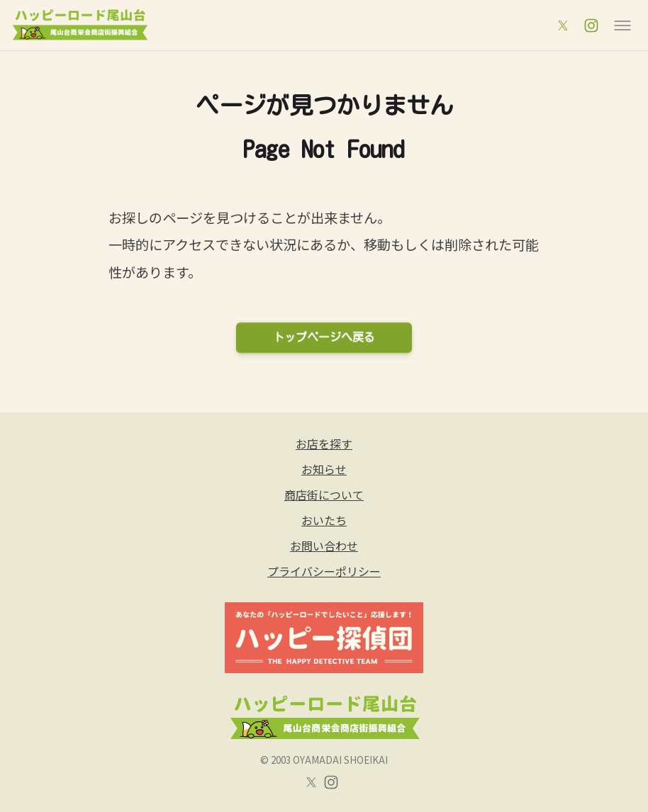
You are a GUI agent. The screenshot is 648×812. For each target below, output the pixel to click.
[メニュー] (622, 26)
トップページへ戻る (324, 337)
